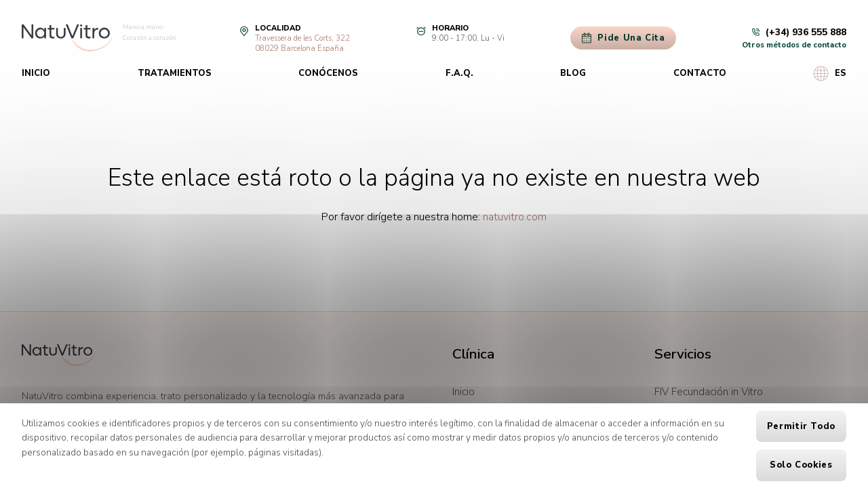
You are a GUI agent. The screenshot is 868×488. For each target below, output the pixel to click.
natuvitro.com (515, 217)
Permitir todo (801, 426)
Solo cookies (801, 465)
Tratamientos (175, 73)
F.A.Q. (459, 73)
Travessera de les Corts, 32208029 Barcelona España (302, 43)
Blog (573, 73)
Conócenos (328, 73)
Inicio (36, 73)
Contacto (700, 73)
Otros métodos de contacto (794, 45)
